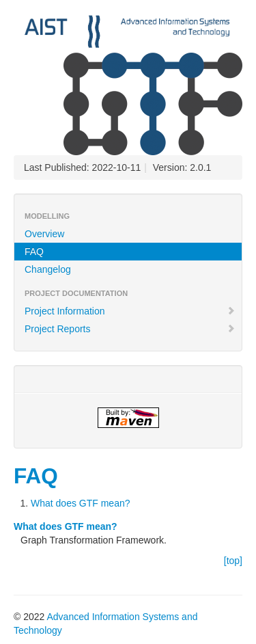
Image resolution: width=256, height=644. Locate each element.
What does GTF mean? (81, 503)
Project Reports (130, 329)
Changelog (48, 269)
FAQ (34, 252)
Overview (44, 234)
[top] (233, 561)
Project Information (130, 311)
